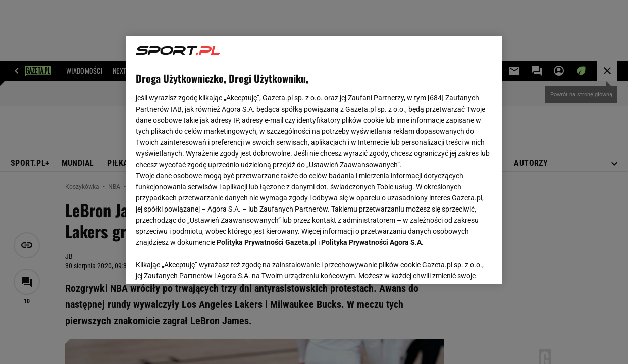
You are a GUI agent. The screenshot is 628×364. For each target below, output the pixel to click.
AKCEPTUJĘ (458, 264)
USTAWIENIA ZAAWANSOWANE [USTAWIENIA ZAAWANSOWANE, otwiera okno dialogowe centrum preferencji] (202, 264)
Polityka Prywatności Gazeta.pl (267, 242)
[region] (314, 160)
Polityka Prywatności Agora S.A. (372, 242)
